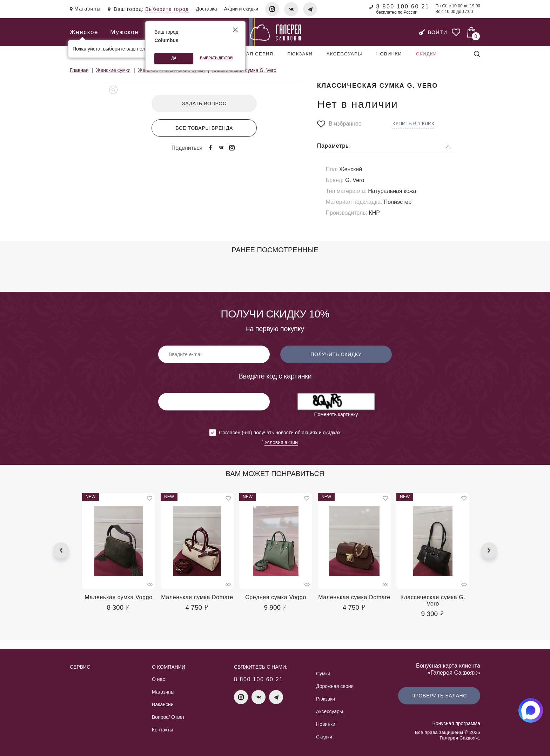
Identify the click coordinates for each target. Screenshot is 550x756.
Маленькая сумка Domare (197, 597)
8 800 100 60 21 (403, 7)
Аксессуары (344, 54)
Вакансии (163, 704)
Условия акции (281, 442)
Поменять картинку (336, 414)
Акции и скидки (241, 9)
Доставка (206, 9)
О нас (158, 679)
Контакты (162, 730)
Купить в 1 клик (413, 123)
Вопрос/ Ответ (168, 717)
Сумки (323, 674)
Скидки (427, 54)
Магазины (163, 692)
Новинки (389, 54)
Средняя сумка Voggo (276, 597)
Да (174, 58)
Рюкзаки (300, 54)
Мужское (124, 32)
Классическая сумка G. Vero (433, 600)
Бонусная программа (456, 723)
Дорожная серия (248, 54)
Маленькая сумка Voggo (119, 597)
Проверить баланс (439, 696)
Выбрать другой (216, 58)
